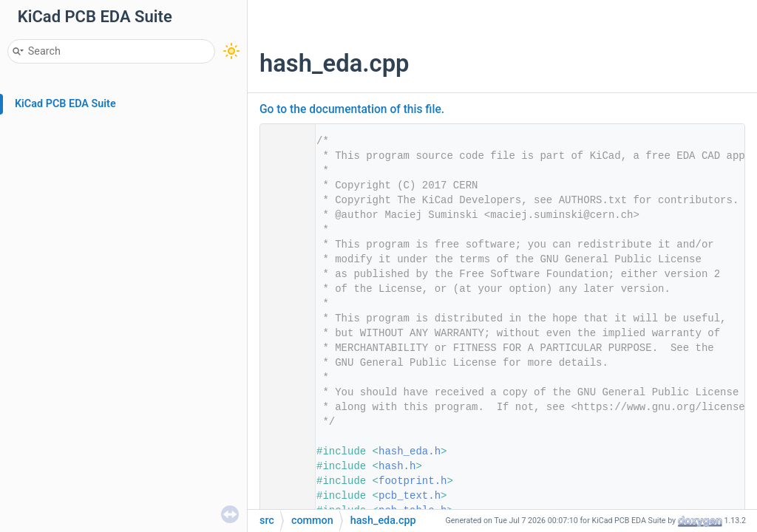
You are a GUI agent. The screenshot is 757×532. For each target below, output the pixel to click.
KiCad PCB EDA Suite (65, 104)
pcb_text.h (410, 496)
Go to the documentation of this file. (352, 109)
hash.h (397, 466)
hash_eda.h (410, 451)
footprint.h (413, 481)
